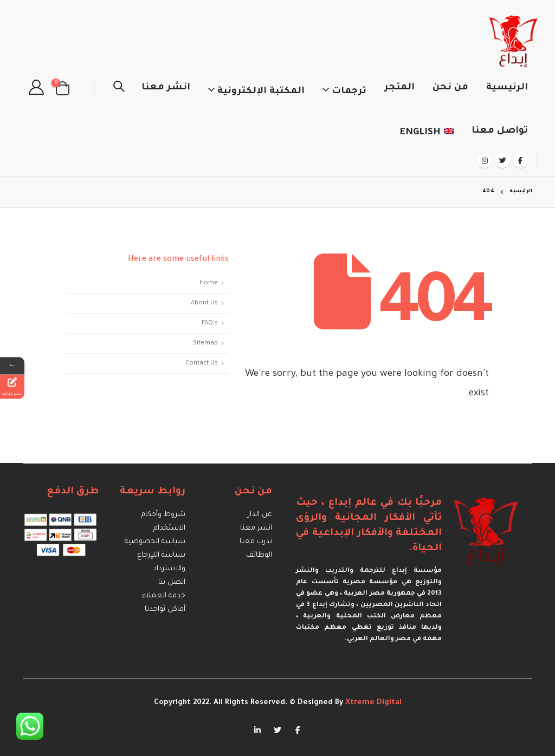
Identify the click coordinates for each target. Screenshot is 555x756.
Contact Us (202, 363)
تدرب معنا (256, 542)
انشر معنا (166, 88)
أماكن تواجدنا (165, 610)
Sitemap (205, 343)
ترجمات (349, 92)
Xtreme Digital (372, 703)
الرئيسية (507, 88)
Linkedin (257, 729)
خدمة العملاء (164, 597)
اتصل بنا (172, 583)
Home (209, 283)
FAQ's (210, 323)
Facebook (298, 729)
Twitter (277, 729)
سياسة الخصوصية (155, 542)
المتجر (399, 88)
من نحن (450, 88)
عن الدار (260, 515)
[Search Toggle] (119, 88)
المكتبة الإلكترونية (261, 92)
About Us (204, 303)
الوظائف (259, 556)
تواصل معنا (500, 131)
